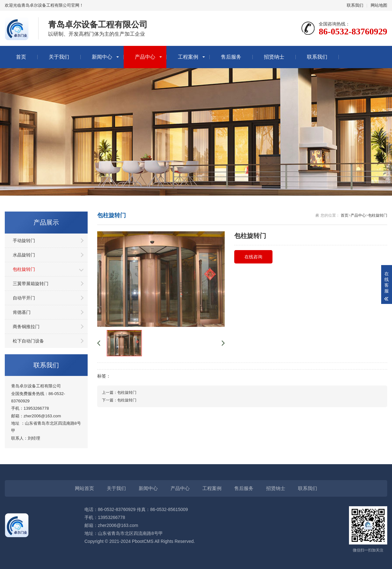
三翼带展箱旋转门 (31, 284)
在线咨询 (253, 257)
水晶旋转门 (24, 255)
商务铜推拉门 (26, 327)
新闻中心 (102, 57)
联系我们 (355, 5)
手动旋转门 (24, 241)
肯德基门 (22, 312)
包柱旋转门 (24, 269)
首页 (21, 57)
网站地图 (379, 5)
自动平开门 (24, 298)
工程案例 (188, 57)
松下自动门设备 (28, 341)
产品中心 (145, 57)
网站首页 (84, 488)
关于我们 (59, 57)
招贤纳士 (274, 57)
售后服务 (231, 57)
